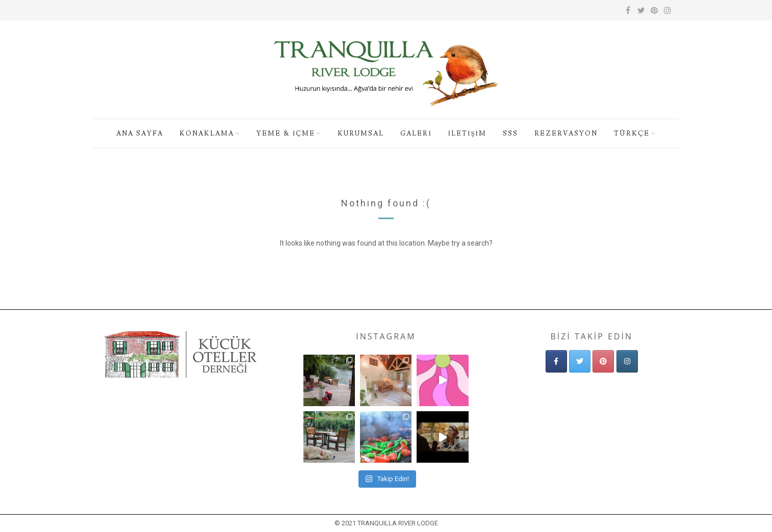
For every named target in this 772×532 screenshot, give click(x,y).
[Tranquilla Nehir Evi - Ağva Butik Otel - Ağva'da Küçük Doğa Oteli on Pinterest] (603, 361)
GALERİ (416, 134)
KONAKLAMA (207, 134)
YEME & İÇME (286, 134)
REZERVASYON (566, 134)
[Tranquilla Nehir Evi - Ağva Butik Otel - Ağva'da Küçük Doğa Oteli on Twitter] (580, 361)
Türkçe (632, 134)
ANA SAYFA (140, 134)
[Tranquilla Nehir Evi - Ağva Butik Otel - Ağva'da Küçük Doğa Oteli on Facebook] (556, 361)
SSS (510, 134)
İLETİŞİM (467, 134)
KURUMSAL (361, 134)
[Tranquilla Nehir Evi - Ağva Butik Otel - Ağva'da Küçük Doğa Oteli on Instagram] (627, 361)
